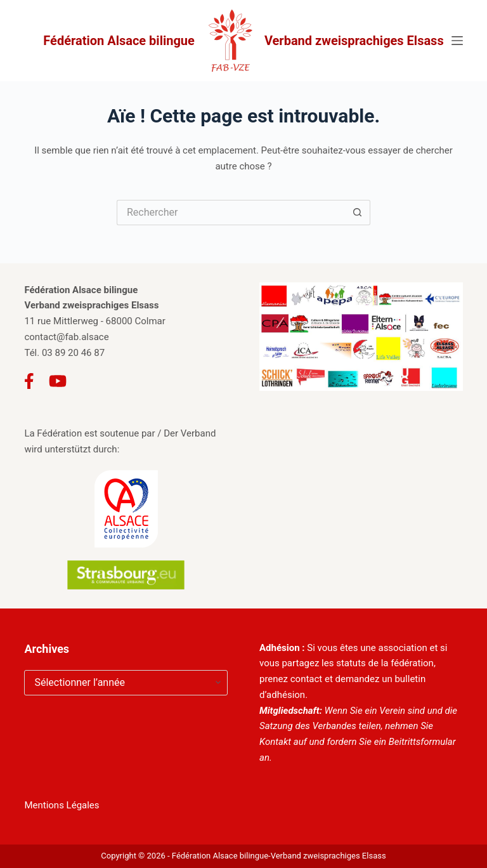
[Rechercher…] (231, 213)
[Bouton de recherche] (358, 213)
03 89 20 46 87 (73, 353)
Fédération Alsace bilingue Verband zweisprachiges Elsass (243, 41)
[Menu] (457, 41)
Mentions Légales (62, 805)
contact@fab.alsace (66, 337)
